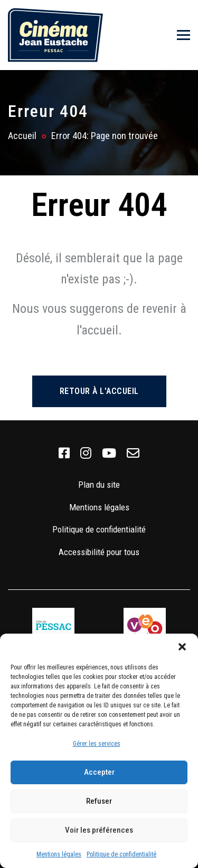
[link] (64, 453)
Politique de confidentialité (121, 854)
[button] (182, 647)
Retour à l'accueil (99, 391)
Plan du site (99, 485)
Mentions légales (59, 854)
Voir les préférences (99, 830)
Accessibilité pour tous (99, 552)
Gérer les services (97, 744)
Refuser (99, 801)
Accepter (99, 772)
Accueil (22, 136)
